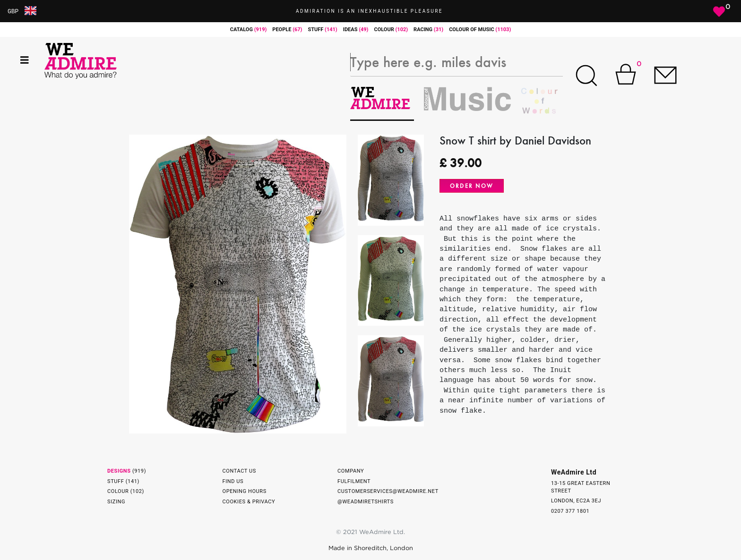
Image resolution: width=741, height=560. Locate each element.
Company (351, 471)
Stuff (116, 481)
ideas (356, 30)
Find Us (233, 481)
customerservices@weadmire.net (388, 491)
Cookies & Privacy (249, 502)
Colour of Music (480, 30)
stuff (322, 30)
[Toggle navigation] (25, 60)
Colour (118, 491)
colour (391, 30)
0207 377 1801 (570, 511)
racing (428, 30)
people (287, 30)
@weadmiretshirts (366, 502)
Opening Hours (245, 491)
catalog (249, 30)
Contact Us (239, 471)
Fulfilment (354, 481)
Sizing (116, 502)
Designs (119, 471)
